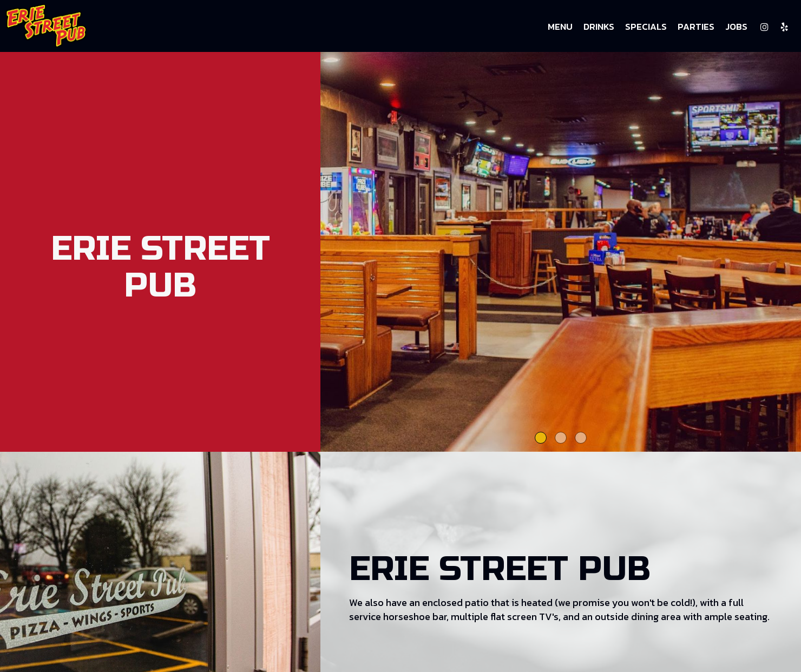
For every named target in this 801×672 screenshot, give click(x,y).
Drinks (599, 27)
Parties (696, 27)
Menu (560, 27)
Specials (646, 27)
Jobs (736, 27)
